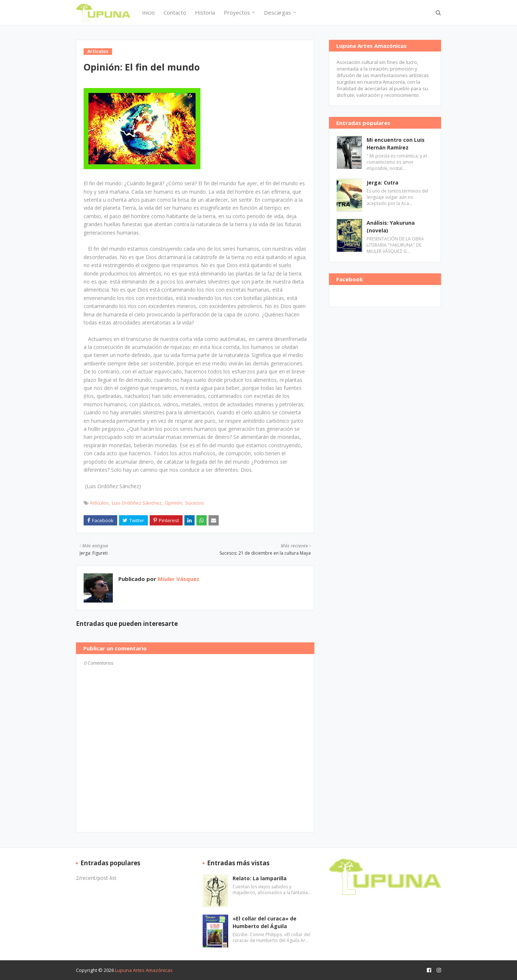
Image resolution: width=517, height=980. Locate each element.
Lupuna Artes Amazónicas (144, 970)
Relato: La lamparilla (260, 878)
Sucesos (195, 503)
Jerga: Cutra (382, 183)
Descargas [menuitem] (277, 12)
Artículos (99, 503)
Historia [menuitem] (205, 12)
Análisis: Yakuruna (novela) (391, 227)
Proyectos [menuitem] (237, 12)
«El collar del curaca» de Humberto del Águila (265, 922)
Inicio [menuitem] (148, 12)
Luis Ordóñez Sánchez (137, 503)
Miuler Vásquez (178, 579)
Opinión (173, 503)
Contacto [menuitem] (175, 12)
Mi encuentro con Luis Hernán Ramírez (396, 144)
